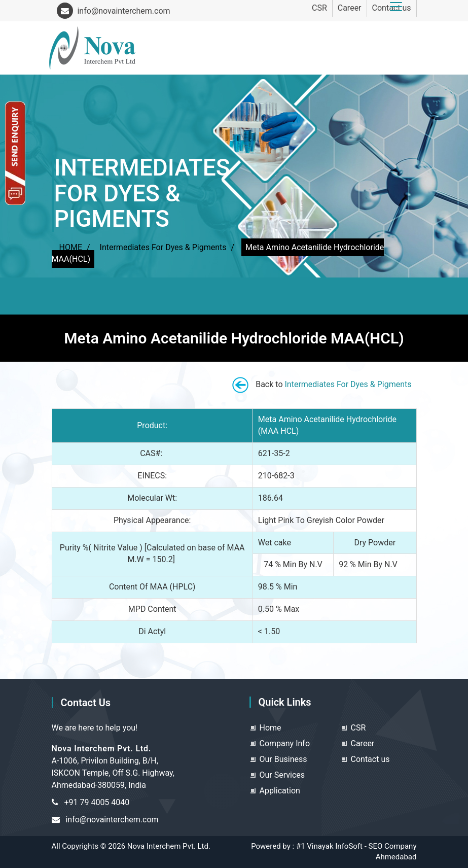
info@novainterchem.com (114, 11)
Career (350, 8)
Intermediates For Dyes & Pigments (163, 247)
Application (280, 791)
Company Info (285, 743)
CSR (319, 8)
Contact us (370, 759)
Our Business (283, 759)
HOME (71, 247)
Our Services (282, 775)
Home (271, 728)
